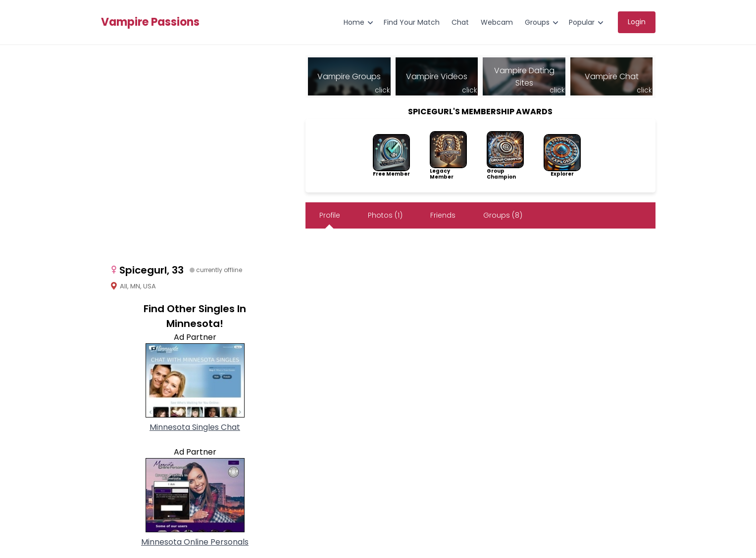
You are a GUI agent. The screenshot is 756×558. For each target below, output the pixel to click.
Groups (537, 22)
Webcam (497, 22)
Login (637, 22)
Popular (582, 22)
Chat (460, 22)
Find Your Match (412, 22)
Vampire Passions (150, 22)
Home (354, 22)
